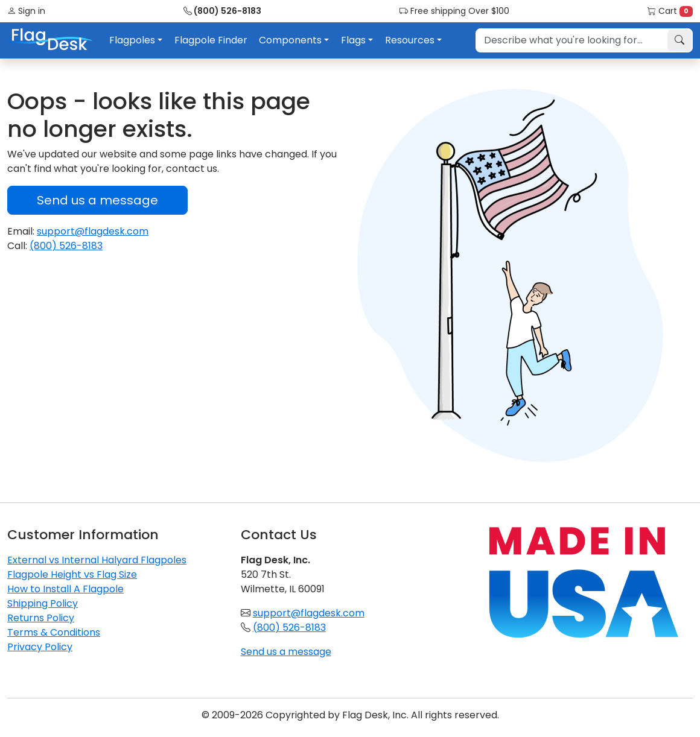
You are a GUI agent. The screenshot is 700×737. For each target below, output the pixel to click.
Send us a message (97, 200)
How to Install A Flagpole (65, 589)
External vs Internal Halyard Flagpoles (97, 560)
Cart (670, 11)
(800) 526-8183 (222, 11)
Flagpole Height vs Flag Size (72, 574)
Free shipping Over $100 (454, 11)
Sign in (26, 11)
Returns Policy (41, 618)
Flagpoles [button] (132, 40)
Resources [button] (410, 40)
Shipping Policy (43, 603)
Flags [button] (353, 40)
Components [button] (290, 40)
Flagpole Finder (211, 40)
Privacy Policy (40, 647)
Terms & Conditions (54, 632)
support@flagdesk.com (93, 231)
